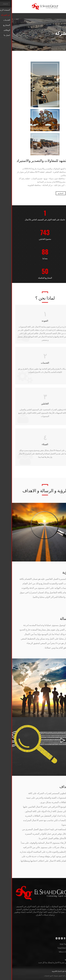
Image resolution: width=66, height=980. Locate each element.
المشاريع (49, 193)
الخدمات (60, 193)
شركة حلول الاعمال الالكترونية (48, 971)
